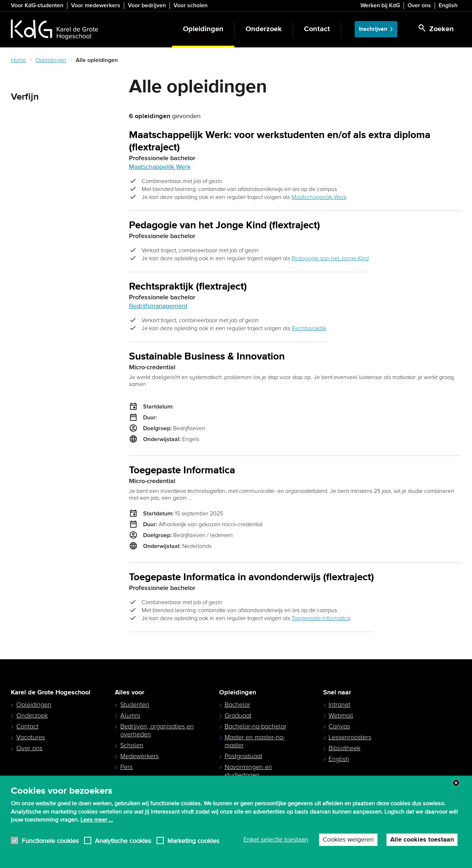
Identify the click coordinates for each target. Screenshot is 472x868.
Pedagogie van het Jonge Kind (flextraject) (224, 226)
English (448, 5)
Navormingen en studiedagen (248, 771)
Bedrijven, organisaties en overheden (157, 730)
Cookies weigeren (348, 840)
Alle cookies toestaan (422, 840)
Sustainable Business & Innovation (207, 357)
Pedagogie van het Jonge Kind (330, 258)
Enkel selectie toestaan (276, 840)
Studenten (135, 705)
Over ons (419, 5)
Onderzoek (264, 29)
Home (18, 60)
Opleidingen (203, 29)
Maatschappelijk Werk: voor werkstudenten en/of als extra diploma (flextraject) (280, 142)
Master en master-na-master (255, 741)
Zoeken (23, 115)
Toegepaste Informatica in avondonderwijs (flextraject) (251, 578)
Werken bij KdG (380, 5)
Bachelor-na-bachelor (256, 726)
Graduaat (238, 715)
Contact (317, 29)
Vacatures (31, 737)
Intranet (339, 705)
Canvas (339, 726)
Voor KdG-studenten (37, 5)
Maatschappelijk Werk (160, 167)
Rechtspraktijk (309, 328)
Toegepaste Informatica (182, 471)
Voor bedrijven (147, 5)
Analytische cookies (123, 841)
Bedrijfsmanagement (158, 306)
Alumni (130, 715)
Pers (126, 767)
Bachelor (237, 705)
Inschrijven (373, 29)
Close (456, 783)
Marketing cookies (193, 841)
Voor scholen (191, 5)
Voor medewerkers (96, 5)
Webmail (341, 715)
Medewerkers (139, 756)
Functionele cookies (50, 841)
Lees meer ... (97, 820)
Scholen (132, 745)
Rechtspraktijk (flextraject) (188, 287)
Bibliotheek (344, 748)
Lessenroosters (350, 737)
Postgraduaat (243, 756)
